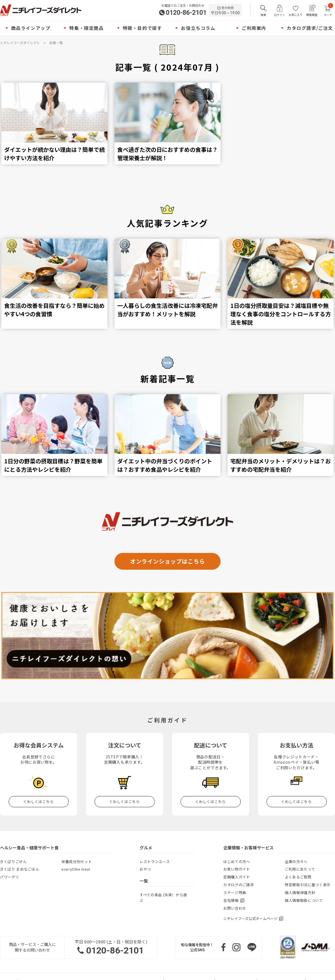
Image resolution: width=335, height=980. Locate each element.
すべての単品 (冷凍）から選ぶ (163, 898)
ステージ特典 (235, 892)
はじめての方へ (237, 862)
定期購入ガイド (237, 877)
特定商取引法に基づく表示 (308, 885)
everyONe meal (76, 869)
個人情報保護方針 (300, 892)
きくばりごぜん (13, 862)
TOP (325, 689)
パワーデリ (9, 877)
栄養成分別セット (77, 862)
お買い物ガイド (237, 869)
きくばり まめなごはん (20, 869)
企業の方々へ (296, 862)
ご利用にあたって (300, 869)
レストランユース (155, 862)
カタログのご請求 (239, 885)
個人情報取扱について (304, 900)
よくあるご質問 (298, 877)
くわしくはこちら (38, 802)
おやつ (145, 869)
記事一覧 (56, 43)
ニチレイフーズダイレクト (20, 43)
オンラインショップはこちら (167, 561)
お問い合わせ (235, 908)
